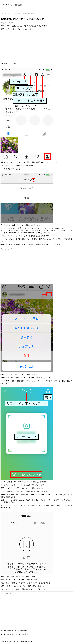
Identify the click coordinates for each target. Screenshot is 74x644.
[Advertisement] (37, 46)
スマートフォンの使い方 (14, 14)
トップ (3, 14)
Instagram (14, 64)
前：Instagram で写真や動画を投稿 (14, 631)
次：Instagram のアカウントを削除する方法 (17, 634)
